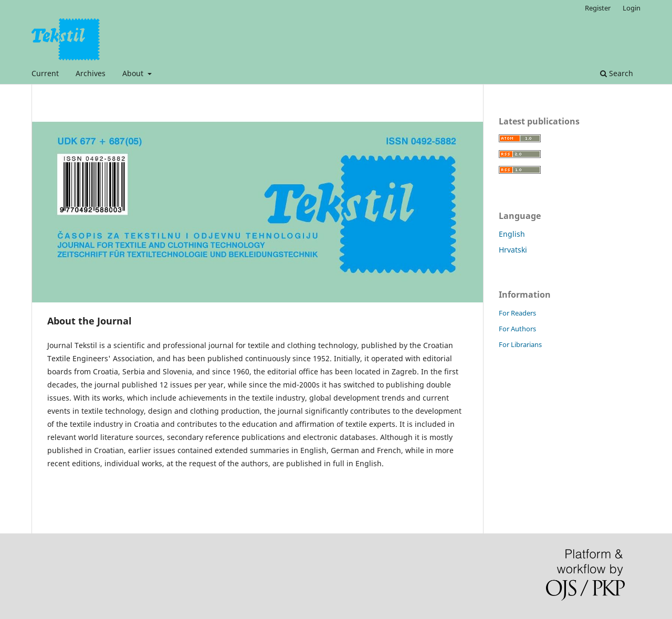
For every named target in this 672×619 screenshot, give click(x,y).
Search (617, 73)
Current (45, 73)
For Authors (517, 329)
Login (632, 8)
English (512, 234)
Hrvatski (513, 250)
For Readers (517, 313)
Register (598, 8)
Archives (91, 73)
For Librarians (520, 344)
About (134, 73)
